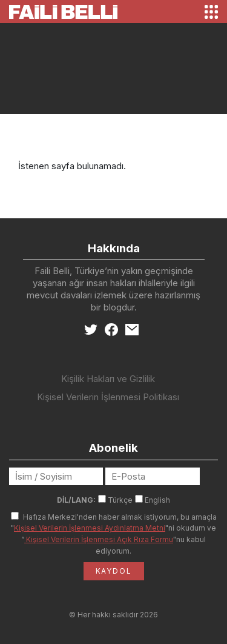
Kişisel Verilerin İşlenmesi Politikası (108, 397)
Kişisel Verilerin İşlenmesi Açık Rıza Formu (99, 539)
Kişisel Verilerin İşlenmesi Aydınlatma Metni (90, 528)
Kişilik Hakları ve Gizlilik (108, 379)
